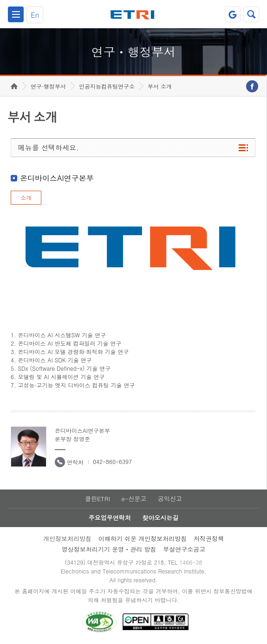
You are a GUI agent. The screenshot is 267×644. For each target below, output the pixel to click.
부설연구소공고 (184, 549)
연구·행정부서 (48, 86)
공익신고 (170, 499)
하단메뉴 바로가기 (0, 0)
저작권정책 (209, 538)
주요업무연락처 (110, 518)
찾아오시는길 (160, 518)
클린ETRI (98, 499)
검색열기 (251, 14)
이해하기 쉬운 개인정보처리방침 (143, 538)
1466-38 (191, 562)
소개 (26, 197)
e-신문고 (134, 499)
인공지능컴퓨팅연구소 (107, 86)
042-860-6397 (112, 461)
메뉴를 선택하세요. (49, 147)
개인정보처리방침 (67, 538)
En (35, 15)
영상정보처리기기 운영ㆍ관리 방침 (109, 549)
